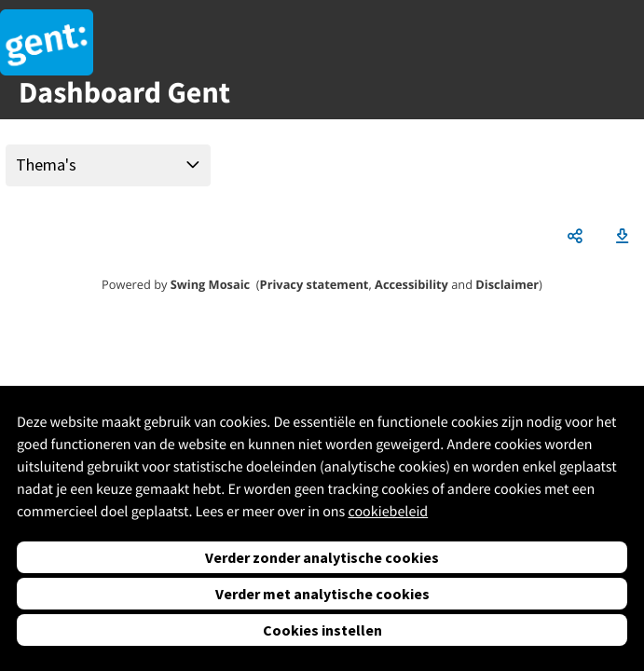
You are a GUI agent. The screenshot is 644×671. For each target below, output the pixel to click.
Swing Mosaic (210, 284)
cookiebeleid (388, 512)
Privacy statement (315, 284)
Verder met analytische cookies (322, 594)
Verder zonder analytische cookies (322, 557)
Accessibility (411, 284)
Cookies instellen (322, 630)
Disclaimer (507, 284)
